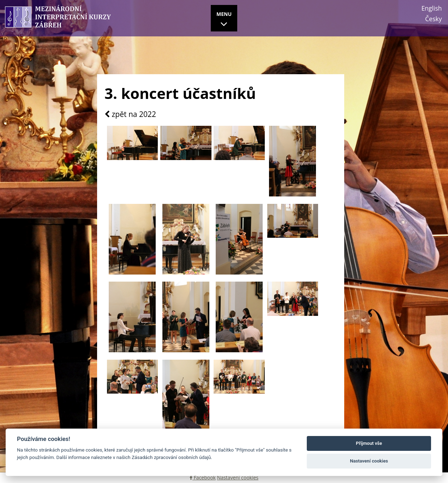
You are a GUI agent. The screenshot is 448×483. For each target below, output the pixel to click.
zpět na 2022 (130, 114)
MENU (224, 20)
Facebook (203, 478)
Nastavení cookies (238, 478)
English (432, 8)
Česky (433, 19)
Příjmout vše (369, 443)
